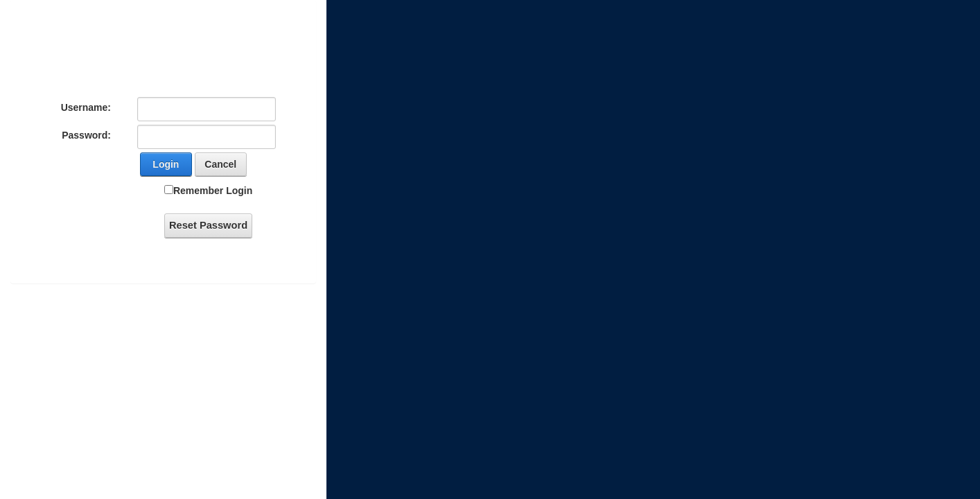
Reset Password (208, 225)
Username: (86, 107)
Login (166, 164)
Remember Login (213, 191)
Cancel (220, 164)
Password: (86, 135)
